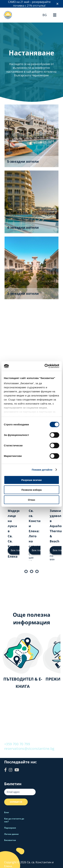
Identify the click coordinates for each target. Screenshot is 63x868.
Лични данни (11, 834)
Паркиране (10, 828)
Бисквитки (10, 840)
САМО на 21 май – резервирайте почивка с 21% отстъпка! (29, 4)
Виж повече (18, 550)
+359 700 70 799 (17, 744)
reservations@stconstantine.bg (29, 749)
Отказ (32, 500)
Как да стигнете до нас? (14, 820)
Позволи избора (31, 490)
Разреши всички (32, 480)
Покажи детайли (42, 470)
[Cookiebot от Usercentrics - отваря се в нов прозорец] (45, 366)
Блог (7, 812)
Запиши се (16, 802)
